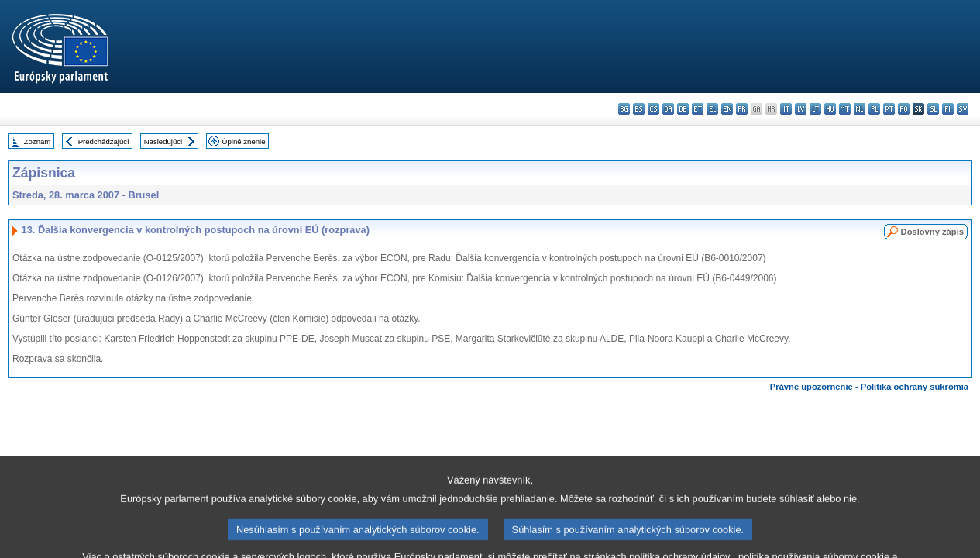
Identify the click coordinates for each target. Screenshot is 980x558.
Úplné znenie (244, 141)
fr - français (742, 109)
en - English (727, 109)
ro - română (904, 109)
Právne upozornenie (812, 387)
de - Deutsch (683, 109)
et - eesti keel (698, 109)
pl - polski (874, 109)
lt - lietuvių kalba (815, 109)
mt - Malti (845, 109)
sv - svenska (963, 109)
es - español (639, 109)
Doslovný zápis (932, 232)
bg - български (624, 109)
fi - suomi (948, 109)
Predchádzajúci (104, 141)
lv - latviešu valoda (801, 109)
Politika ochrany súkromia (915, 387)
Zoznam (38, 141)
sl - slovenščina (933, 109)
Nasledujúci (163, 141)
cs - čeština (653, 109)
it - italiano (786, 109)
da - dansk (668, 109)
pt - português (889, 109)
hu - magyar (830, 109)
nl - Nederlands (860, 109)
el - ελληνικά (712, 109)
